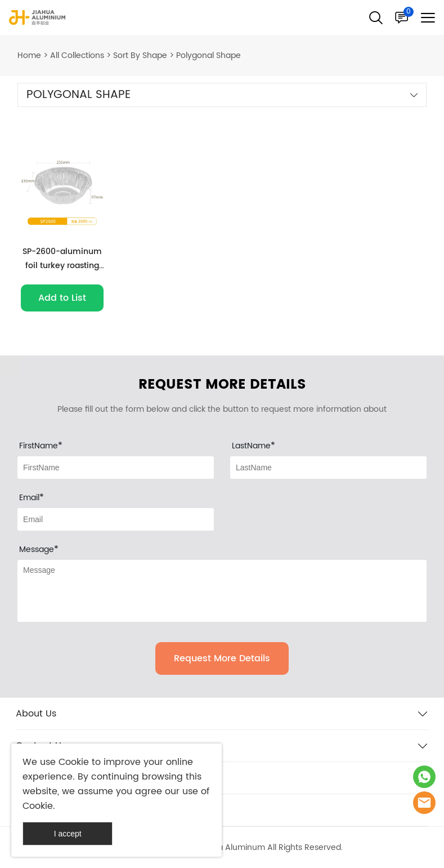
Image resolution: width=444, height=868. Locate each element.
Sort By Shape (140, 55)
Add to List (62, 298)
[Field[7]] (116, 468)
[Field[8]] (328, 468)
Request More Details (222, 658)
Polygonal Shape (208, 55)
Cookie (74, 762)
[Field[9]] (116, 519)
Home (29, 55)
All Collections (77, 55)
